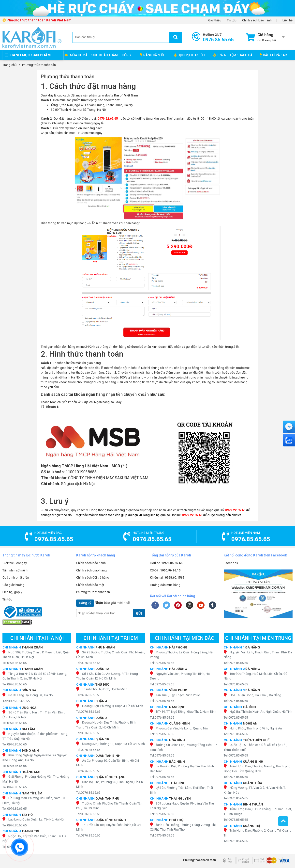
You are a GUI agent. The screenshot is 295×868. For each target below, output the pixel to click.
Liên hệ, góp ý (12, 592)
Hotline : (166, 563)
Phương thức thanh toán (93, 592)
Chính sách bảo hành (257, 20)
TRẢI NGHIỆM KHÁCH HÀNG (235, 55)
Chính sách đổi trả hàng (93, 577)
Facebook (231, 563)
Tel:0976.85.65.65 (15, 663)
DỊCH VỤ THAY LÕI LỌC (192, 55)
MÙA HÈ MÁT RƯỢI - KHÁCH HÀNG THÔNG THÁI (104, 55)
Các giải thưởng (14, 585)
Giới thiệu (215, 20)
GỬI (139, 614)
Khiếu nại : (167, 577)
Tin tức (232, 20)
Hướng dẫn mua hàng (165, 585)
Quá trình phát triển (16, 577)
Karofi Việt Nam (126, 95)
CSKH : (165, 570)
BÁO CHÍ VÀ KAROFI (276, 55)
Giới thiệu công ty (15, 563)
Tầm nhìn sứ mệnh (15, 570)
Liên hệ (288, 20)
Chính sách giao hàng (91, 570)
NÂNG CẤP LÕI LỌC (155, 55)
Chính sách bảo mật (90, 585)
